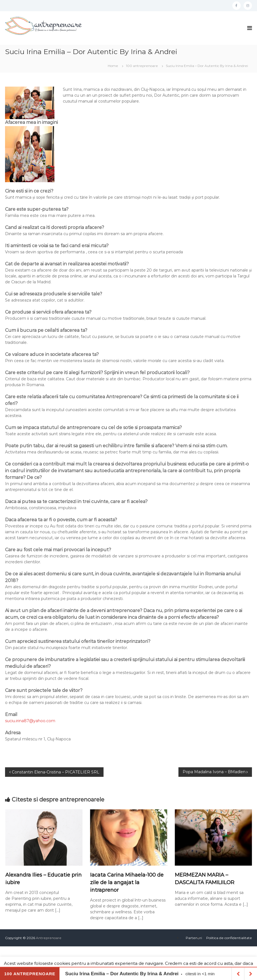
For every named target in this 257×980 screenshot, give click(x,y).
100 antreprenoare (142, 66)
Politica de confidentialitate (229, 938)
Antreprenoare (49, 938)
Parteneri (194, 938)
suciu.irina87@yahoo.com (30, 721)
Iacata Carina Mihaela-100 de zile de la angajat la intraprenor (127, 882)
